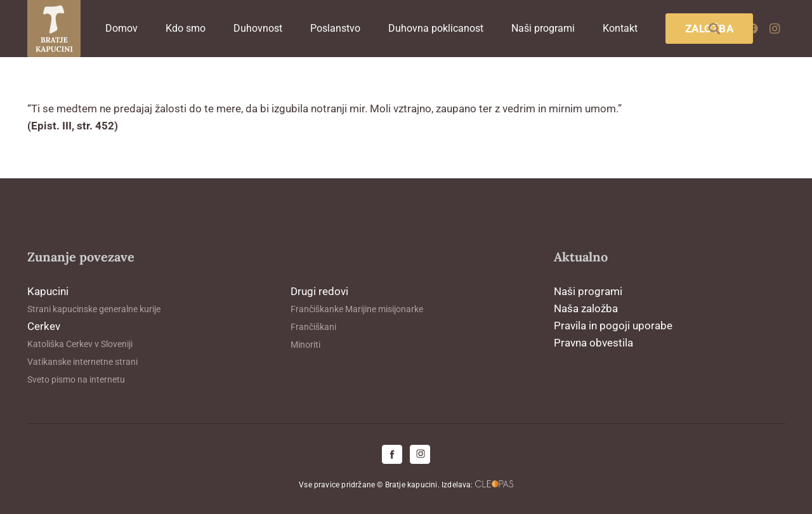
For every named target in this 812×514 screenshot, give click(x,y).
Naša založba (586, 308)
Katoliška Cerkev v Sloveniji (80, 344)
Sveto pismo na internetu (76, 379)
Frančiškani (313, 327)
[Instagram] (775, 29)
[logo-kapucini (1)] (54, 29)
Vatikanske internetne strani (82, 362)
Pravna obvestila (593, 343)
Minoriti (305, 345)
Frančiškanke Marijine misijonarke (357, 309)
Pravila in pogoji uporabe (613, 326)
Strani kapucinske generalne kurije (94, 309)
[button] (714, 29)
